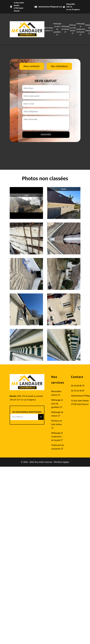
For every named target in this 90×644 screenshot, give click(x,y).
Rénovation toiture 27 (56, 393)
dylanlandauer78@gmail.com (50, 7)
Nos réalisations (59, 66)
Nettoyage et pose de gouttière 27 (57, 29)
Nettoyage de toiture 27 (65, 29)
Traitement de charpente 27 (58, 447)
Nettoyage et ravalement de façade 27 (80, 29)
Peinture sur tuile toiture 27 (57, 424)
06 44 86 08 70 (78, 386)
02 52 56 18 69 (78, 391)
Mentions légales (62, 462)
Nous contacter (32, 66)
